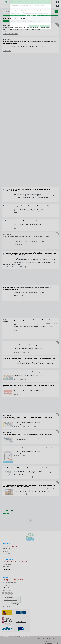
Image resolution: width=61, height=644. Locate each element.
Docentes (36, 477)
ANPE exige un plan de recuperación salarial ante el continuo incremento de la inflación (28, 435)
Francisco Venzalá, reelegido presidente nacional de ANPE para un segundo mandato (27, 28)
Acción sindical (7, 34)
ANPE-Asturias (49, 45)
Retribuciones (26, 298)
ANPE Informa (22, 267)
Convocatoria (23, 379)
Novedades (14, 34)
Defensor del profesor (27, 477)
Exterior (16, 379)
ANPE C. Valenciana (15, 637)
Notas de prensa (7, 267)
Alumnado (15, 267)
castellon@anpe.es (7, 569)
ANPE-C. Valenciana (48, 323)
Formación (17, 394)
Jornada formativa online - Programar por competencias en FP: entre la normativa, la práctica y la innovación (30, 386)
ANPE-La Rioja (49, 360)
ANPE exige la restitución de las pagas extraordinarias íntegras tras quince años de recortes (29, 345)
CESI (24, 494)
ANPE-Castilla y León (48, 347)
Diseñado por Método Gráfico (51, 642)
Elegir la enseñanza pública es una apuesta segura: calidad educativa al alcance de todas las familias (29, 321)
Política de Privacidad (37, 638)
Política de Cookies (47, 638)
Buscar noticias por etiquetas (31, 16)
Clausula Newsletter (53, 640)
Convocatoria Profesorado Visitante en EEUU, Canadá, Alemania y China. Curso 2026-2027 (28, 372)
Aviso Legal (55, 638)
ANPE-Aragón (49, 257)
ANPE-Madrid (49, 30)
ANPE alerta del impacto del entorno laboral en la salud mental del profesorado (25, 468)
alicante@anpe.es (6, 555)
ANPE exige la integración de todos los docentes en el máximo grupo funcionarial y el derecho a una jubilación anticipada (30, 42)
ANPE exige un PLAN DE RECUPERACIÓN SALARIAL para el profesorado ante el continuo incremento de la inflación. (28, 418)
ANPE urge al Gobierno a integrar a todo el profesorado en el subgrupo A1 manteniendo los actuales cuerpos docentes (29, 288)
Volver (6, 21)
